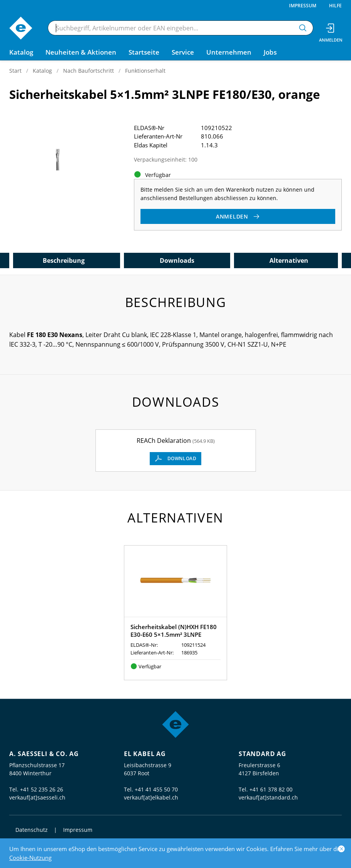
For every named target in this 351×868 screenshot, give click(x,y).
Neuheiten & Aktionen (81, 52)
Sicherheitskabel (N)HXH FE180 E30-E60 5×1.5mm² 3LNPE (174, 631)
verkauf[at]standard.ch (268, 797)
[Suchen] (303, 28)
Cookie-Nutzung (30, 858)
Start (15, 71)
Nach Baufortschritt (89, 71)
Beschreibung (64, 260)
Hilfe (335, 6)
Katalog (42, 71)
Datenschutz (32, 830)
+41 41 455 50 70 (156, 789)
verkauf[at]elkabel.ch (151, 797)
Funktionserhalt (145, 71)
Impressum (303, 6)
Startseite (144, 52)
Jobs (270, 52)
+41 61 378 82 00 (271, 789)
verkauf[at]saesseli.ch (37, 797)
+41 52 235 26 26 (42, 789)
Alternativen (289, 260)
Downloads (177, 260)
